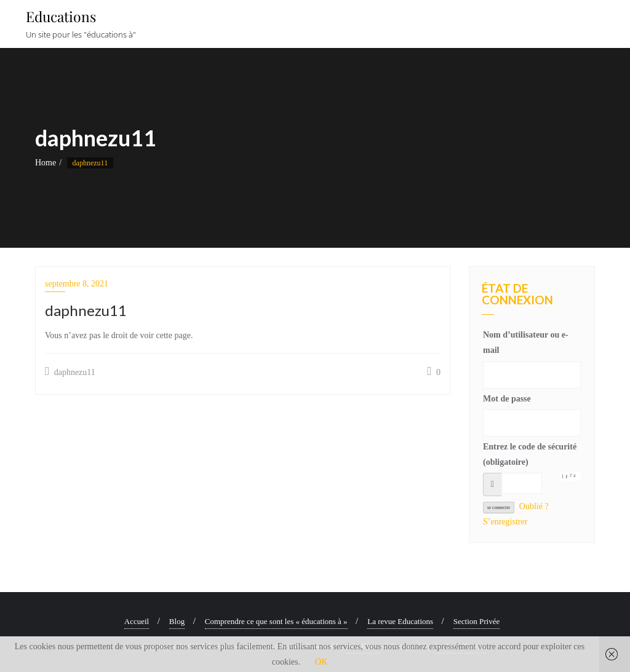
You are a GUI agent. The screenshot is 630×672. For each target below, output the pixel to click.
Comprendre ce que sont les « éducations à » (276, 621)
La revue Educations (400, 621)
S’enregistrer (505, 522)
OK (321, 662)
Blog (177, 621)
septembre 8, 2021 (77, 284)
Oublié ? (534, 506)
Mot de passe (507, 399)
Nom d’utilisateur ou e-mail (526, 342)
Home (46, 163)
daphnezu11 (70, 371)
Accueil (137, 621)
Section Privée (476, 621)
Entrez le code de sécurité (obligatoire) (530, 454)
